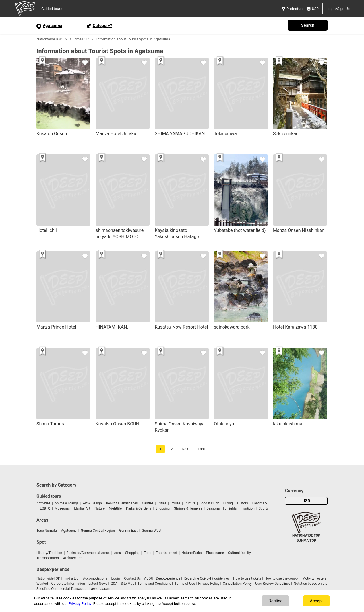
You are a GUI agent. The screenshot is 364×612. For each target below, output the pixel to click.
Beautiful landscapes (122, 503)
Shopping (163, 508)
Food (148, 553)
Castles (148, 503)
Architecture (72, 558)
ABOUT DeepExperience (162, 578)
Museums (62, 508)
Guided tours (52, 9)
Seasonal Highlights (222, 508)
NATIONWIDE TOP (306, 535)
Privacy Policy (209, 584)
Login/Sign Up (338, 9)
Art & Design (92, 503)
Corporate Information (68, 584)
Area (118, 553)
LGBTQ (45, 508)
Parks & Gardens (139, 508)
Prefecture (293, 9)
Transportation (48, 558)
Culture (190, 503)
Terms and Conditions (154, 584)
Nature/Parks (192, 553)
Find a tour (72, 578)
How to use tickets (247, 578)
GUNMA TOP (306, 541)
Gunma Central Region (98, 531)
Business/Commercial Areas (88, 553)
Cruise (175, 503)
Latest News (98, 584)
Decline (275, 601)
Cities (162, 503)
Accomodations (95, 578)
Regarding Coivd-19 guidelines (207, 578)
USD (313, 9)
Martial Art (82, 508)
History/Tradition (49, 553)
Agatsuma (69, 531)
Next (186, 449)
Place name (215, 553)
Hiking (228, 503)
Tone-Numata (47, 531)
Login (116, 578)
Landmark (260, 503)
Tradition (248, 508)
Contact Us (132, 578)
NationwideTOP (49, 39)
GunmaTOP (79, 39)
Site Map (128, 584)
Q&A (114, 584)
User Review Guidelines (273, 584)
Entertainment (167, 553)
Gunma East (128, 531)
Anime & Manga (67, 503)
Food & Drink (209, 503)
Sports (264, 508)
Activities (43, 503)
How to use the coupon (282, 578)
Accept (316, 601)
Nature (100, 508)
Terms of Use (185, 584)
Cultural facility (239, 553)
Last (201, 449)
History (243, 503)
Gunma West (152, 531)
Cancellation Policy (237, 584)
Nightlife (115, 508)
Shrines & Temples (188, 508)
